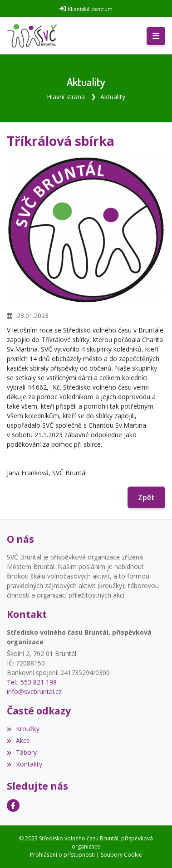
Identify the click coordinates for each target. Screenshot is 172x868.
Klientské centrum (90, 9)
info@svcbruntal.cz (34, 692)
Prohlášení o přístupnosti (62, 855)
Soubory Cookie (121, 855)
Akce (18, 740)
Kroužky (23, 729)
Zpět (146, 497)
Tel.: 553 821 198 (32, 682)
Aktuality (113, 97)
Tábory (22, 752)
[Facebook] (13, 805)
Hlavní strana (66, 97)
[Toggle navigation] (156, 36)
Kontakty (25, 764)
